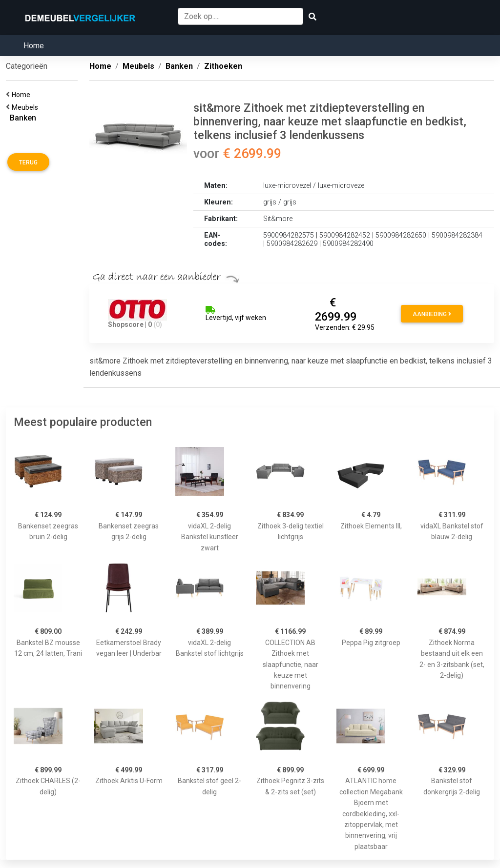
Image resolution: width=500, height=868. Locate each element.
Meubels (26, 107)
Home (34, 46)
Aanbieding (432, 314)
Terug (28, 162)
